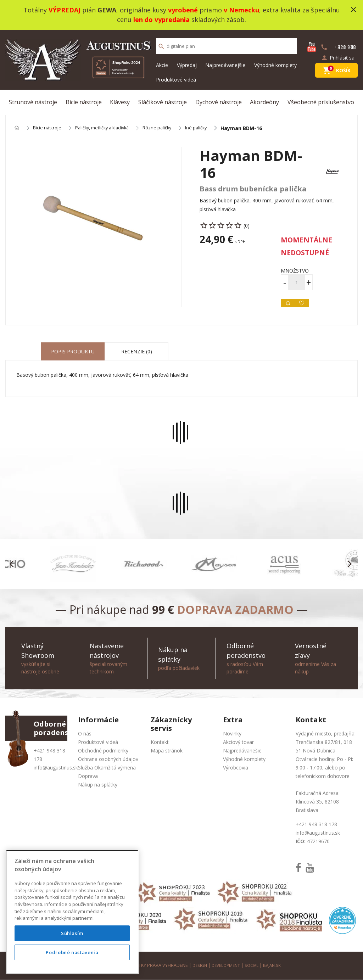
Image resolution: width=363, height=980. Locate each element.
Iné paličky (210, 128)
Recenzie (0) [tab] (137, 352)
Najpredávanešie (242, 751)
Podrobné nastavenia (72, 952)
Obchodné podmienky (103, 751)
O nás (85, 734)
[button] (14, 564)
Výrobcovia (236, 768)
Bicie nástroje (84, 102)
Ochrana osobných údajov (108, 759)
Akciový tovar (238, 742)
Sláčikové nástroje (163, 102)
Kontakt (160, 742)
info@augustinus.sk (56, 768)
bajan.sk (275, 966)
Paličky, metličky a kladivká (109, 128)
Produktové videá (176, 80)
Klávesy (120, 102)
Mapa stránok (167, 751)
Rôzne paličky (169, 128)
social (253, 966)
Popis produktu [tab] (73, 352)
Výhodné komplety (275, 65)
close (353, 10)
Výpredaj (187, 65)
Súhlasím (72, 933)
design (197, 966)
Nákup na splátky (98, 785)
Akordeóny (264, 102)
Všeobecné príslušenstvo (321, 102)
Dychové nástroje (219, 102)
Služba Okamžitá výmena (107, 768)
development (225, 966)
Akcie (162, 65)
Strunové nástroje (33, 102)
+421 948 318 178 (316, 825)
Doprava (88, 776)
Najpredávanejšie (225, 65)
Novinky (232, 734)
